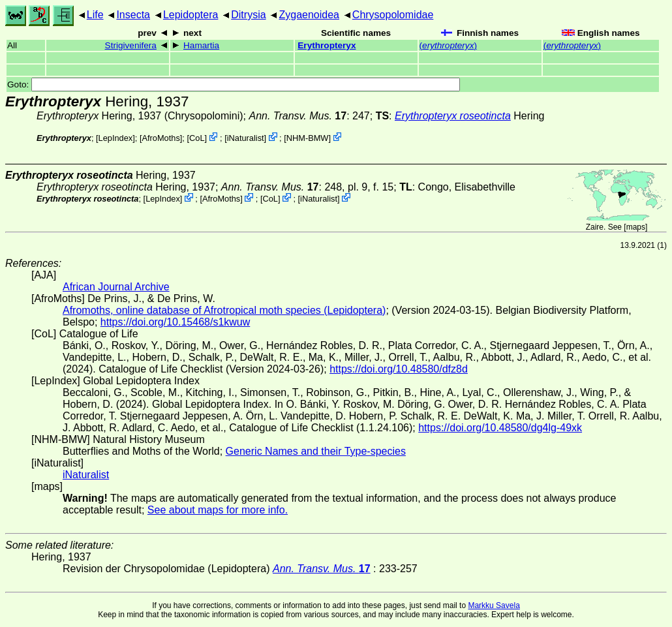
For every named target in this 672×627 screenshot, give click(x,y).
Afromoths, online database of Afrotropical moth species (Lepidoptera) (224, 310)
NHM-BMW (308, 138)
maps (636, 227)
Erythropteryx (327, 45)
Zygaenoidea (309, 15)
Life (95, 15)
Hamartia (201, 45)
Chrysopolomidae (393, 15)
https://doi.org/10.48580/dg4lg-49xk (500, 428)
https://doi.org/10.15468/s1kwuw (175, 322)
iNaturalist (246, 138)
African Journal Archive (116, 287)
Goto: (234, 84)
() (448, 45)
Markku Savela (494, 605)
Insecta (133, 15)
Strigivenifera (131, 45)
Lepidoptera (191, 15)
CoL (197, 138)
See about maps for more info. (218, 510)
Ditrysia (248, 15)
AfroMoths (160, 138)
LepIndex (116, 138)
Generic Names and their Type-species (316, 451)
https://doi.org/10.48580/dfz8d (399, 369)
